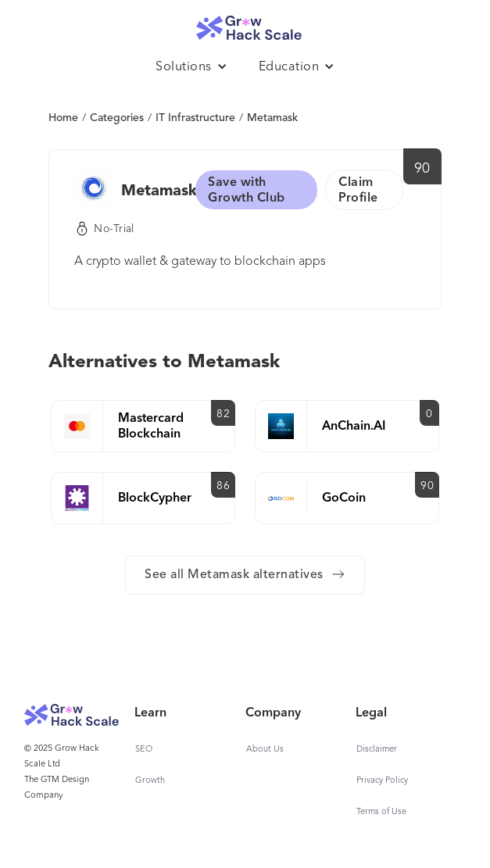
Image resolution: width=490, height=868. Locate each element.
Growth (150, 781)
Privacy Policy (382, 781)
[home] (245, 24)
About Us (265, 750)
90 (422, 169)
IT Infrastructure (195, 118)
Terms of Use (381, 812)
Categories (117, 118)
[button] (191, 67)
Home (63, 118)
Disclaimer (377, 750)
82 (223, 414)
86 (223, 486)
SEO (144, 750)
